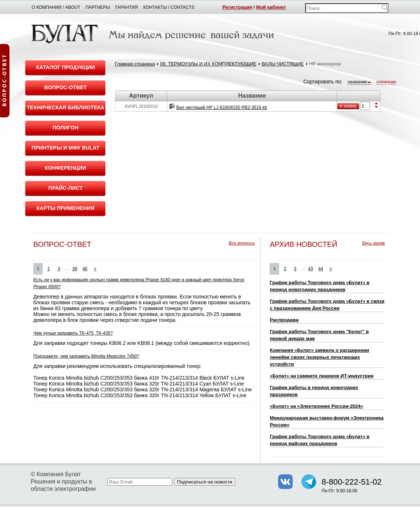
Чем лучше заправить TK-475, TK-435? (73, 333)
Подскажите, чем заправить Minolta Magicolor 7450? (86, 356)
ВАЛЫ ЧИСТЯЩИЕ (283, 64)
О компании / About (56, 7)
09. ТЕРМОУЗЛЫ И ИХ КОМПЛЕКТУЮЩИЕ (208, 64)
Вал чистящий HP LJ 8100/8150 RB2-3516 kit (222, 108)
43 (310, 269)
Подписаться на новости (205, 482)
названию (359, 82)
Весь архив (373, 243)
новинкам (386, 82)
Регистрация (237, 7)
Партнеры (98, 7)
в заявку (348, 106)
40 (85, 269)
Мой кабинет (271, 7)
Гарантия (127, 7)
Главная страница (135, 64)
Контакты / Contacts (169, 7)
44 (321, 269)
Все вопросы (242, 243)
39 (75, 269)
